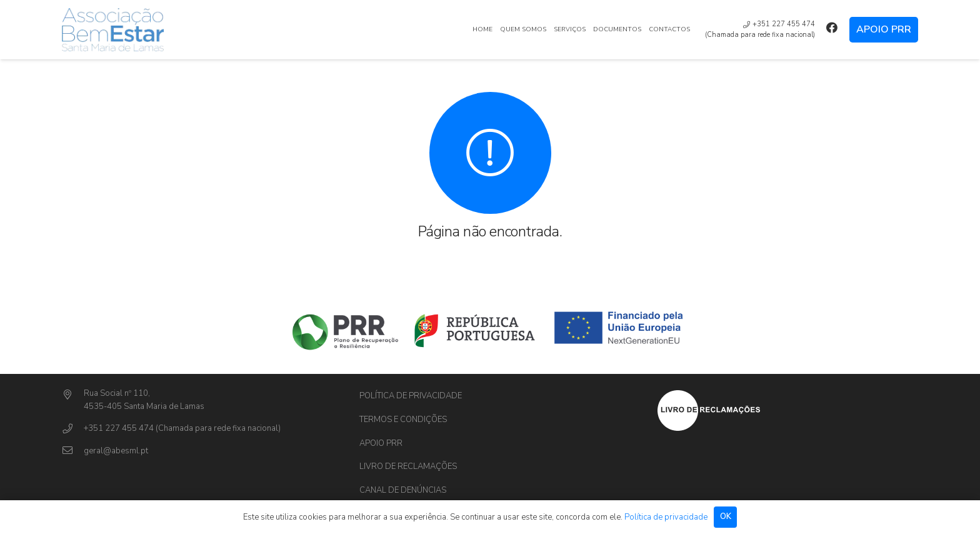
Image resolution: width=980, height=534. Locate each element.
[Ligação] (113, 30)
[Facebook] (832, 28)
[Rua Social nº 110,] (73, 395)
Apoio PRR (381, 443)
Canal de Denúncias (403, 490)
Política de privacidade (411, 396)
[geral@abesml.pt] (73, 451)
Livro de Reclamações (408, 466)
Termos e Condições (403, 420)
